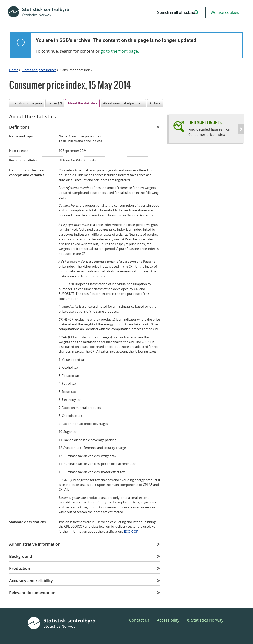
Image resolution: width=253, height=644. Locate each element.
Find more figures (205, 122)
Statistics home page (27, 103)
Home (14, 70)
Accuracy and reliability (31, 581)
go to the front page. (120, 51)
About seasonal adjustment (123, 103)
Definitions (19, 127)
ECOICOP (131, 532)
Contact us (139, 620)
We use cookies (225, 12)
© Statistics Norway (205, 620)
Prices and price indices (39, 70)
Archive (155, 103)
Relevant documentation (32, 593)
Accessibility (168, 620)
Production (20, 568)
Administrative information (35, 544)
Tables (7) (55, 103)
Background (21, 556)
